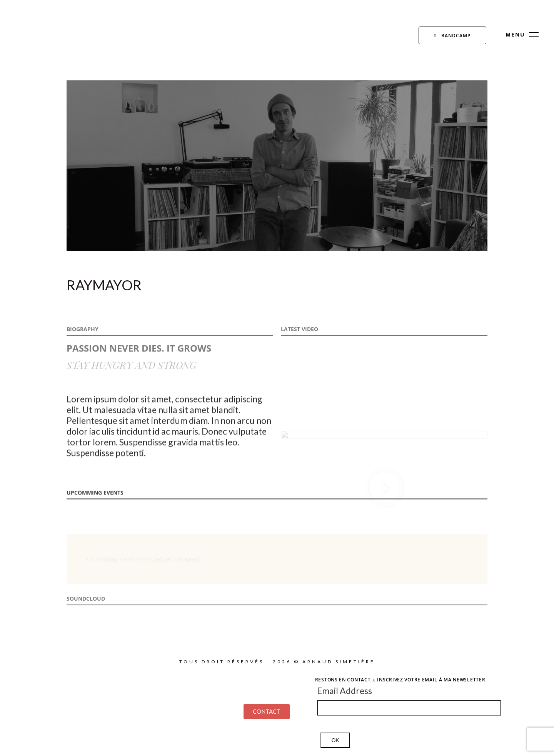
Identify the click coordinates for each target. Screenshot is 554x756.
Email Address (345, 691)
